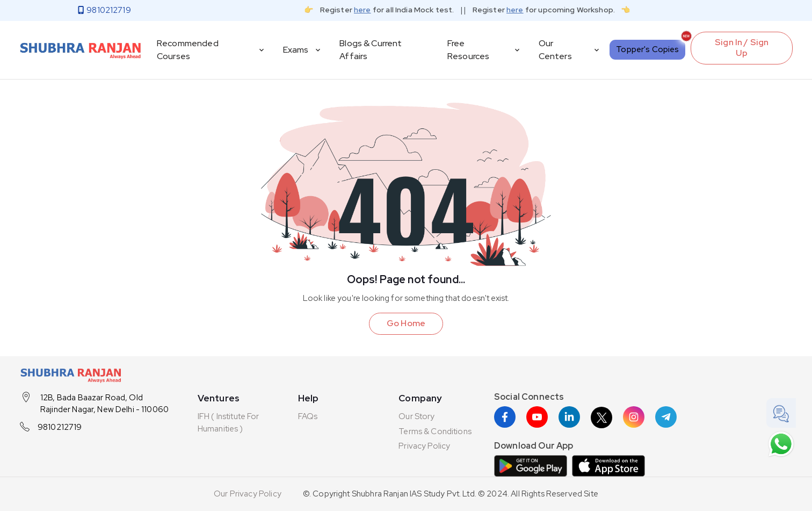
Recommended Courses (211, 50)
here (363, 10)
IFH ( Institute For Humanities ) (229, 423)
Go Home (406, 323)
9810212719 (60, 427)
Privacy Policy (424, 446)
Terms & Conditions (435, 431)
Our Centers (570, 50)
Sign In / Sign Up (742, 48)
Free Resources (484, 50)
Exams (303, 50)
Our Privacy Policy (248, 494)
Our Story (416, 416)
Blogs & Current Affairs (371, 50)
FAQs (308, 416)
